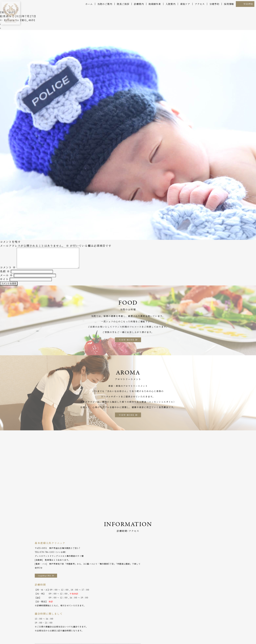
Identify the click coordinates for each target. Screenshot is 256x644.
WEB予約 (248, 4)
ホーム (89, 4)
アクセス (200, 4)
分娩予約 (214, 4)
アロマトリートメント (121, 634)
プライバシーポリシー (198, 634)
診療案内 (139, 4)
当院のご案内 (105, 4)
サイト (4, 281)
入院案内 (171, 4)
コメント (8, 270)
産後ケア (185, 4)
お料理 (103, 634)
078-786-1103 (47, 557)
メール (6, 277)
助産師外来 (155, 4)
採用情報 (229, 4)
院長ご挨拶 (123, 4)
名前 (5, 274)
